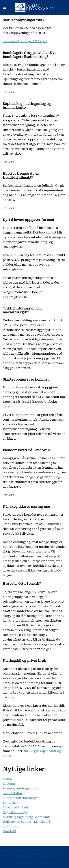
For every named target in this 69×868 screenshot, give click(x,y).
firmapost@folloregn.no (34, 856)
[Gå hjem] (35, 7)
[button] (5, 7)
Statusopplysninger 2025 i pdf (25, 41)
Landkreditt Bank (16, 807)
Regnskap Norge (15, 812)
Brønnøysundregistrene (20, 788)
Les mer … (10, 92)
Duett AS (9, 831)
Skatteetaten (12, 793)
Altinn (7, 779)
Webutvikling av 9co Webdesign (35, 863)
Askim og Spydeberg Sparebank (26, 817)
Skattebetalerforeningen (21, 798)
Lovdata (9, 784)
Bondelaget (11, 803)
